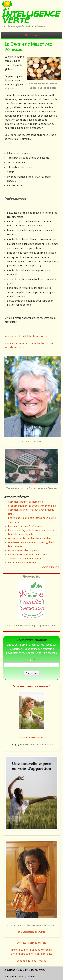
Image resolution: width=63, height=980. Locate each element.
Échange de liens (27, 961)
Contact (21, 943)
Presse (42, 961)
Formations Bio (37, 943)
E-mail (32, 660)
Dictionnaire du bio (22, 954)
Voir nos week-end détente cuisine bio (26, 336)
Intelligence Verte (30, 16)
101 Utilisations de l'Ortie (32, 932)
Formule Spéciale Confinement (26, 526)
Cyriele (31, 977)
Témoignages (15, 745)
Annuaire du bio (19, 950)
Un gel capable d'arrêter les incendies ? (30, 538)
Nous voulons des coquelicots (25, 550)
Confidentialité (44, 954)
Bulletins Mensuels (41, 950)
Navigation (32, 35)
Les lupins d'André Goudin (23, 563)
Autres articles (51, 567)
